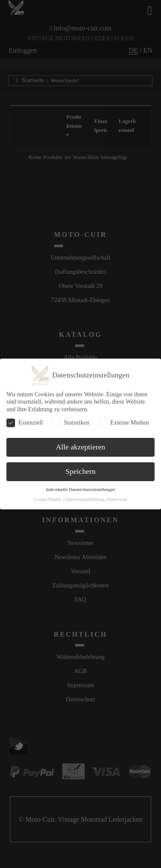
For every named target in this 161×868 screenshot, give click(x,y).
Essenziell (25, 423)
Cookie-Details (48, 499)
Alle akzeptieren (80, 447)
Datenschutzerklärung (85, 499)
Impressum (117, 499)
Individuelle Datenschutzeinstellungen (80, 489)
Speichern (81, 471)
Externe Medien (124, 423)
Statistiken (71, 423)
